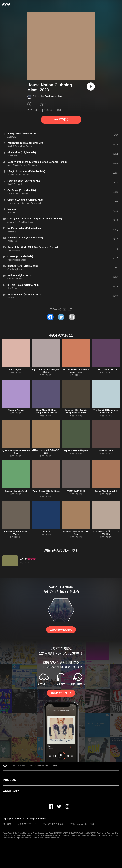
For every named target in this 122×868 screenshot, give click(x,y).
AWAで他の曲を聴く (61, 630)
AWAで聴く (61, 120)
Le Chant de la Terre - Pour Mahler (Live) (76, 371)
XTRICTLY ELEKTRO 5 (106, 370)
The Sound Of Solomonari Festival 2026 (106, 411)
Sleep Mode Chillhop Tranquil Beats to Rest (46, 411)
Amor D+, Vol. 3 (16, 370)
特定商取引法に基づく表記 (83, 824)
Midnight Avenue (16, 410)
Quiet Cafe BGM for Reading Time (16, 452)
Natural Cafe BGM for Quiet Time (76, 533)
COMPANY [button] (11, 791)
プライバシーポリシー (27, 824)
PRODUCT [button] (10, 780)
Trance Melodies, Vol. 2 (106, 491)
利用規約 (7, 824)
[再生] (91, 87)
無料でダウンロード (61, 693)
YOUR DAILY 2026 (76, 491)
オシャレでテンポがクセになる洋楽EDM (106, 533)
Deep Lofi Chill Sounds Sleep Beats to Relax (76, 411)
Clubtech (46, 532)
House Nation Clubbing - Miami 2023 (47, 766)
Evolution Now (106, 450)
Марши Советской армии (76, 450)
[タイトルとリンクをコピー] (72, 317)
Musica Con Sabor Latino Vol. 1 (16, 533)
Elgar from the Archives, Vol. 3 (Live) (46, 371)
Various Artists (54, 97)
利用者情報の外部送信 (53, 824)
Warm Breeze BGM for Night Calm (46, 492)
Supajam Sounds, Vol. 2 (16, 491)
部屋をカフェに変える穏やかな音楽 (46, 452)
